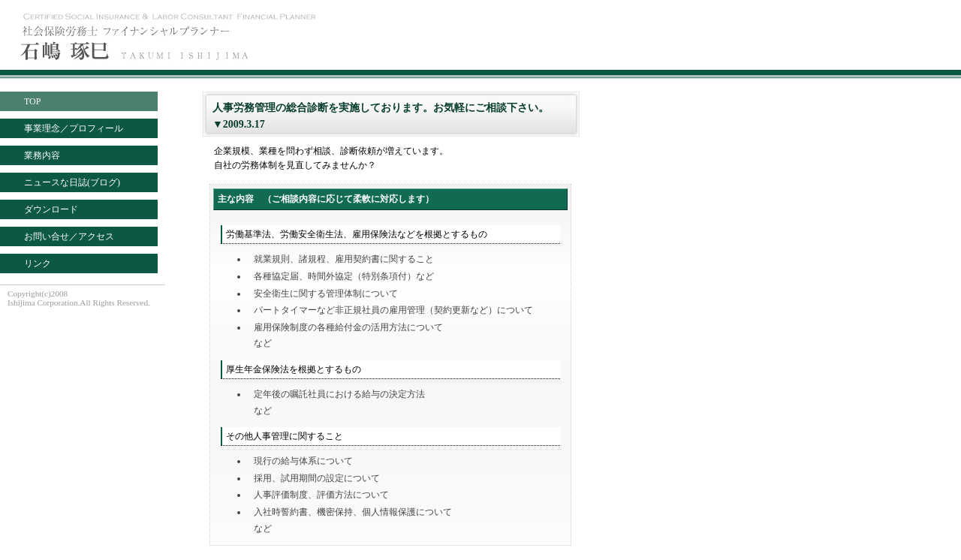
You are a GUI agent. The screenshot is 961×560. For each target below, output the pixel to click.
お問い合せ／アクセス (69, 236)
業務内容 (42, 155)
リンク (38, 263)
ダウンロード (51, 209)
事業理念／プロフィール (74, 128)
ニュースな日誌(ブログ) (72, 182)
